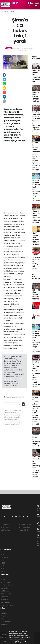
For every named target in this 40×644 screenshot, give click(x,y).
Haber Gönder (24, 530)
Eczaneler (5, 588)
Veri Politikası (6, 530)
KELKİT (15, 3)
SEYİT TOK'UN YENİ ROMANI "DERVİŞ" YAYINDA (36, 239)
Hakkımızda (5, 524)
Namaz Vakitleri (7, 585)
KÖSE (3, 563)
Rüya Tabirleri (6, 622)
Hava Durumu (6, 579)
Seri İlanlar (5, 600)
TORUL (3, 569)
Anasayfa (5, 12)
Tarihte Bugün (6, 594)
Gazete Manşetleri (8, 605)
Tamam (27, 642)
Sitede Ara (5, 613)
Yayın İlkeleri (5, 527)
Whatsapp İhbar (25, 527)
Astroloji (4, 625)
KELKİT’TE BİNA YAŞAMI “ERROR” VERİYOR (36, 97)
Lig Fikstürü (5, 591)
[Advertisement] (20, 165)
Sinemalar (5, 597)
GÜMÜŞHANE (5, 557)
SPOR (3, 572)
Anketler (4, 616)
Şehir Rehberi (6, 602)
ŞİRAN (3, 560)
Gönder (24, 404)
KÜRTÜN (4, 566)
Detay (18, 642)
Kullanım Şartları (25, 524)
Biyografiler (5, 619)
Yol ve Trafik (5, 582)
